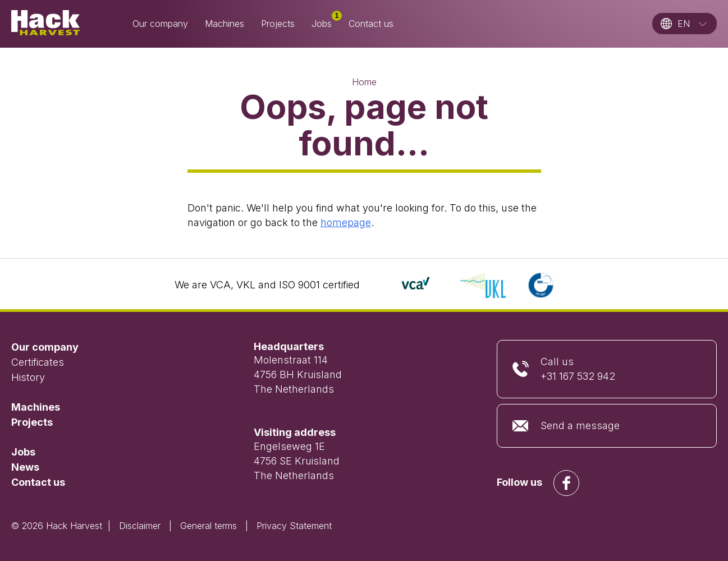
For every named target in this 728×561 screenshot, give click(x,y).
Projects (278, 24)
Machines (225, 24)
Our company (160, 24)
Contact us (371, 24)
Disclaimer (140, 526)
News (25, 467)
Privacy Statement (294, 526)
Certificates (38, 362)
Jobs (326, 23)
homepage (346, 222)
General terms (209, 526)
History (28, 377)
